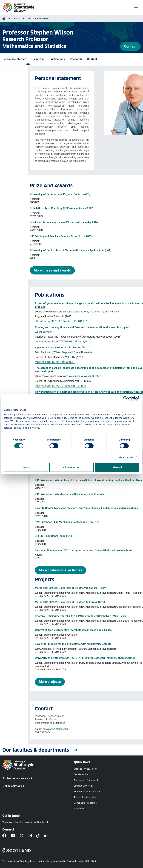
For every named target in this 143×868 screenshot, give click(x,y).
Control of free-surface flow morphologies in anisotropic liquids (46, 630)
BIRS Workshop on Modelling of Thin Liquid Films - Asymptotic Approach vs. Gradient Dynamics (64, 480)
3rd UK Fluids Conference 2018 (26, 536)
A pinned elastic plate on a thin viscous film (33, 348)
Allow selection (71, 467)
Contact (130, 46)
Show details (126, 457)
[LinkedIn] (48, 836)
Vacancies (79, 809)
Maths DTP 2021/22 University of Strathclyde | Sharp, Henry (43, 588)
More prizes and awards (25, 270)
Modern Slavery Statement (88, 791)
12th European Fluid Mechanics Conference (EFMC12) (39, 522)
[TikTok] (40, 836)
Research (76, 59)
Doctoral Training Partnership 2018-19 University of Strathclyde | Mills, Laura (53, 616)
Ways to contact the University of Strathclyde (26, 822)
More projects (22, 682)
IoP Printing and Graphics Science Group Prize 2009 (33, 236)
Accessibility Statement (86, 780)
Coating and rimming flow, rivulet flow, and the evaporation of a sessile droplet (54, 327)
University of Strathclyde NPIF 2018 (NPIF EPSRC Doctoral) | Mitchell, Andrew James (57, 658)
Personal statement (15, 59)
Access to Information (86, 797)
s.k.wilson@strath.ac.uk (27, 729)
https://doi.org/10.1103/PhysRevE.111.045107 (33, 321)
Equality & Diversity (83, 786)
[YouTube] (15, 836)
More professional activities (33, 570)
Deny (26, 467)
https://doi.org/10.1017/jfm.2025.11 (27, 362)
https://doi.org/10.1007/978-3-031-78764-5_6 (33, 342)
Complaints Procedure (85, 803)
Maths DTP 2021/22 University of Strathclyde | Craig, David (42, 602)
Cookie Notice (81, 775)
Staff (17, 19)
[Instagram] (32, 836)
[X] (24, 836)
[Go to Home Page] (4, 19)
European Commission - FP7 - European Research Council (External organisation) (56, 550)
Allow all (117, 467)
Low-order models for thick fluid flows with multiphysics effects (45, 644)
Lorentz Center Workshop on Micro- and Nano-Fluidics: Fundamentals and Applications (59, 508)
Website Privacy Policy (85, 769)
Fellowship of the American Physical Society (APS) (32, 194)
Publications (57, 59)
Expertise (38, 59)
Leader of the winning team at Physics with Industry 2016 (36, 222)
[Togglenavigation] (136, 8)
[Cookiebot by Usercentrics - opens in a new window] (126, 398)
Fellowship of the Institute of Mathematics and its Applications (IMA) (43, 250)
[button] (71, 750)
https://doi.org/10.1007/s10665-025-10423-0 (33, 386)
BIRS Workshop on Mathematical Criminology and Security (42, 494)
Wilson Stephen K (45, 312)
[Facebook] (7, 836)
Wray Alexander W (66, 312)
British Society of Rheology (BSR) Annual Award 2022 (34, 208)
